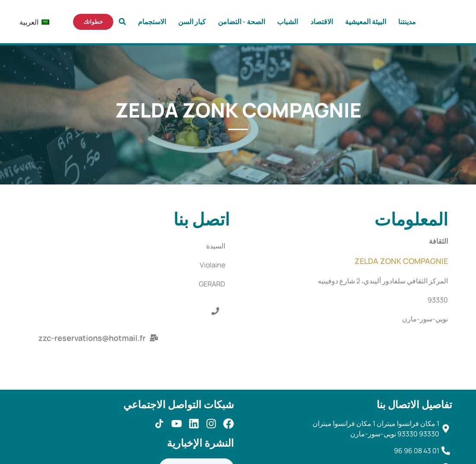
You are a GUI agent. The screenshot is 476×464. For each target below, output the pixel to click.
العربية (38, 22)
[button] (122, 22)
